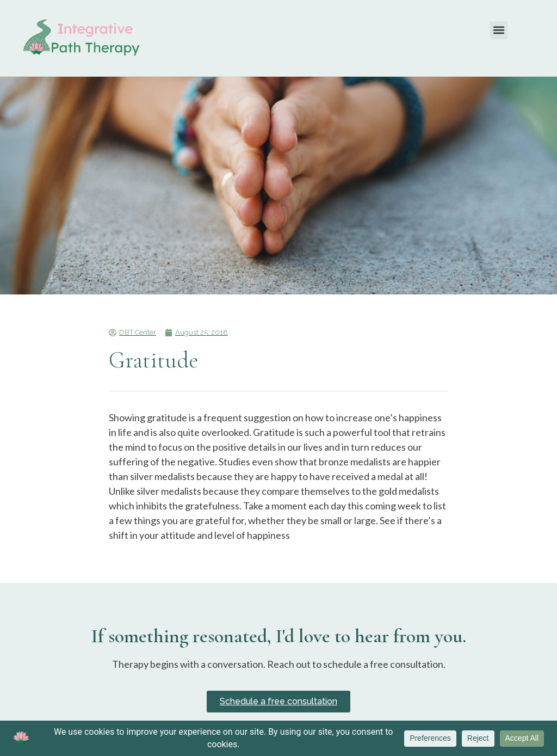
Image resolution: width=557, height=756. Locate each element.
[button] (499, 30)
